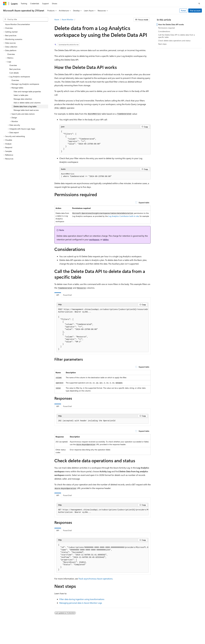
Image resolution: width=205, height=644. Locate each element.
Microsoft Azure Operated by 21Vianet (89, 632)
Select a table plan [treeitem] (21, 95)
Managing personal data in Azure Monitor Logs (81, 603)
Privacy (66, 632)
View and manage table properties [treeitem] (27, 91)
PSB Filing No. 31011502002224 (45, 632)
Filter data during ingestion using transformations (82, 599)
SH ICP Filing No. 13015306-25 (15, 632)
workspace (94, 239)
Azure (57, 19)
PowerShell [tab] (67, 295)
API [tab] (58, 295)
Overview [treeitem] (11, 54)
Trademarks (21, 636)
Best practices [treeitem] (15, 69)
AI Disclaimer (115, 632)
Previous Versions (130, 632)
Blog (142, 632)
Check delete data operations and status (174, 41)
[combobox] (26, 19)
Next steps (162, 44)
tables (106, 239)
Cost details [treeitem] (14, 73)
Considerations (164, 31)
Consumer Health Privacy (181, 632)
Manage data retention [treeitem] (23, 99)
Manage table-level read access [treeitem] (26, 110)
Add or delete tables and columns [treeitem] (27, 103)
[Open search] (199, 4)
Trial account (195, 11)
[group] (102, 329)
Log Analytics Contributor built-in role (123, 216)
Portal (183, 11)
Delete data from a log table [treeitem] (25, 106)
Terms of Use (8, 636)
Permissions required (166, 28)
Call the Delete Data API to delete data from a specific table (176, 36)
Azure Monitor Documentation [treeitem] (18, 24)
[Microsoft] (5, 4)
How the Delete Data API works (171, 24)
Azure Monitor (68, 19)
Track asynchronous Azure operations (96, 579)
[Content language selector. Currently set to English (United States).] (15, 626)
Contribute (153, 632)
